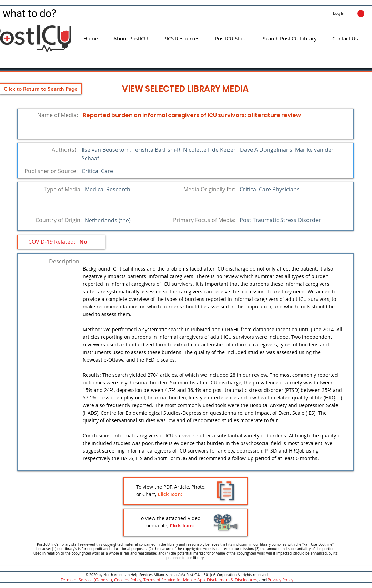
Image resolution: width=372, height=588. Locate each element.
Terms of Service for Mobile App (174, 580)
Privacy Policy (280, 580)
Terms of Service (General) (86, 580)
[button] (361, 14)
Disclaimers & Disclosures (232, 580)
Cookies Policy (128, 580)
